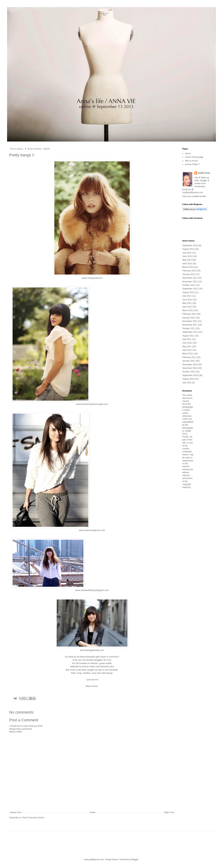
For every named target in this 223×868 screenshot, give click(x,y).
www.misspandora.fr (92, 278)
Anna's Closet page (194, 157)
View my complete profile (194, 196)
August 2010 (188, 379)
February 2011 (189, 357)
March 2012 (188, 310)
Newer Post (16, 812)
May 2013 (187, 260)
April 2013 (187, 264)
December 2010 (190, 365)
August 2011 (188, 336)
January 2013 (189, 274)
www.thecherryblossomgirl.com (92, 404)
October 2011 (189, 328)
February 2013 (189, 271)
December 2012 (190, 278)
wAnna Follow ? (192, 164)
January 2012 (189, 318)
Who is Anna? (191, 161)
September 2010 (190, 375)
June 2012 (187, 300)
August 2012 (188, 292)
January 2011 (189, 361)
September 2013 (190, 246)
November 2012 (190, 282)
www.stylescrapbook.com (92, 530)
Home (93, 812)
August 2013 (188, 249)
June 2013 (187, 256)
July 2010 (187, 383)
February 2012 (189, 314)
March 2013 (188, 267)
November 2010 (190, 368)
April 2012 (187, 307)
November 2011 (190, 325)
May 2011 (187, 347)
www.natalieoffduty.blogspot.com (92, 590)
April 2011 (187, 350)
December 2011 (190, 321)
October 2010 (189, 372)
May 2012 (187, 303)
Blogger (135, 860)
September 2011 (190, 332)
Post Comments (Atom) (33, 818)
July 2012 (187, 296)
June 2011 (187, 343)
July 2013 (187, 253)
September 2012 (190, 289)
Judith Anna (204, 173)
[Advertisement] (193, 547)
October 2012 (189, 285)
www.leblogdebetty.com (92, 650)
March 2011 (188, 354)
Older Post (169, 812)
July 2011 (187, 339)
